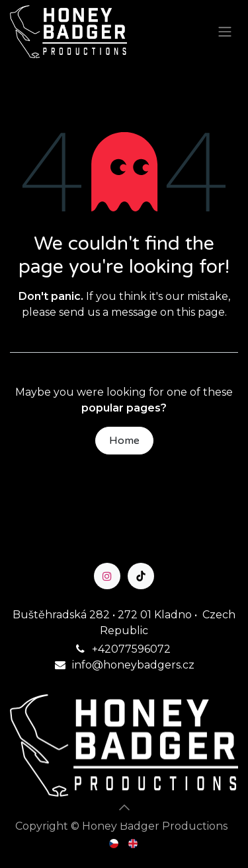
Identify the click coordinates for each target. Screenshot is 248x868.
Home (124, 441)
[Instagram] (107, 576)
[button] (124, 807)
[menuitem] (115, 843)
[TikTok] (141, 576)
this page (201, 312)
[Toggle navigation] (225, 32)
